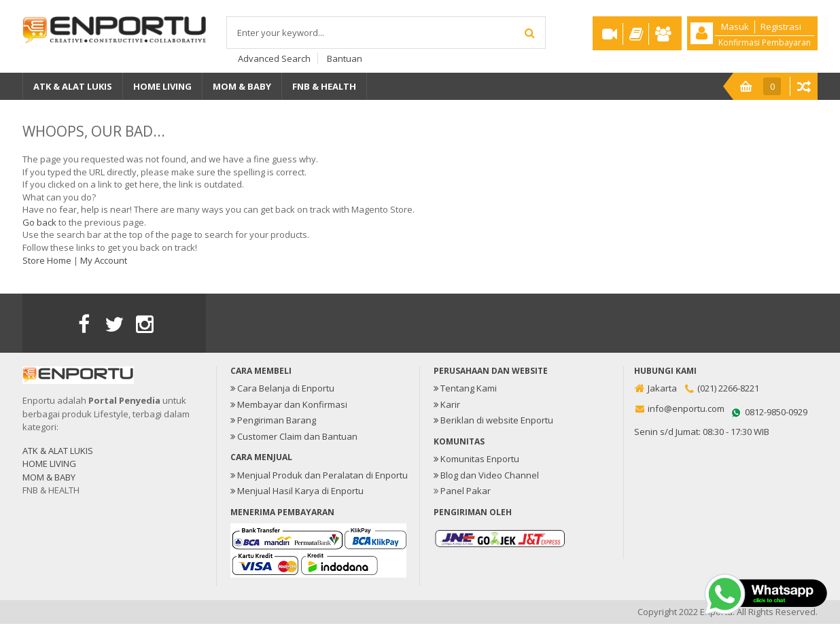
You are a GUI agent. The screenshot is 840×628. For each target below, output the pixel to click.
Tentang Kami (465, 388)
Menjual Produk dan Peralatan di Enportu (319, 475)
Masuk (735, 27)
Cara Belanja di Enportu (282, 388)
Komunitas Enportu (476, 459)
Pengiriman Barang (273, 420)
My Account (104, 260)
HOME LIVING (49, 464)
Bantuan (345, 58)
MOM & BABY (49, 477)
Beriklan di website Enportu (493, 420)
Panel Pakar (466, 491)
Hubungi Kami (665, 371)
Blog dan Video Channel (486, 475)
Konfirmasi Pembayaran (765, 42)
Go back (39, 222)
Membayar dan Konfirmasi (289, 404)
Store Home (47, 260)
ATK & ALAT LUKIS (58, 451)
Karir (447, 404)
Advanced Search (274, 58)
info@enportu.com (686, 408)
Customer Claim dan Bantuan (294, 436)
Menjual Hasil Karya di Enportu (297, 491)
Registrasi (781, 27)
